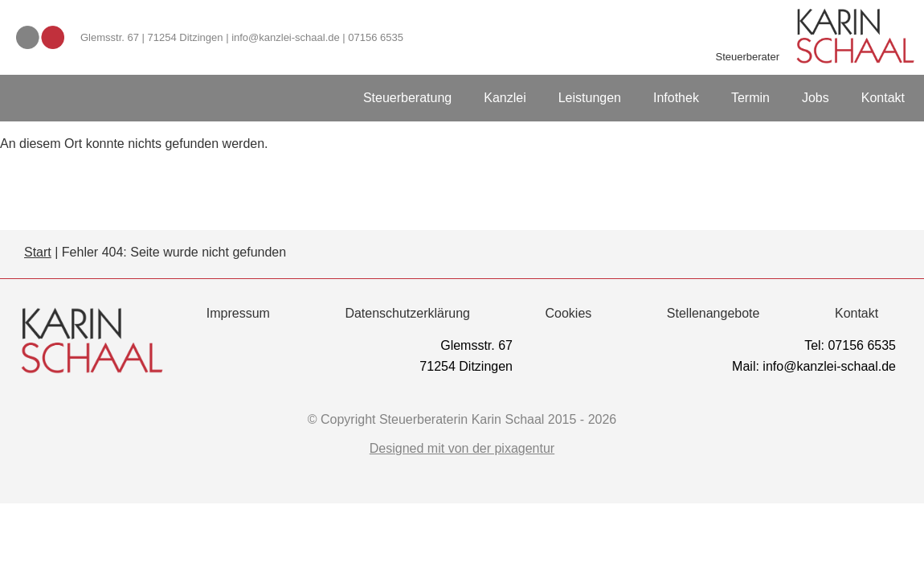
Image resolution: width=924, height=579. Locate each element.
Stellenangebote (713, 313)
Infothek (676, 98)
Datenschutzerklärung (407, 313)
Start (38, 252)
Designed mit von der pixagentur (462, 449)
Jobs (816, 98)
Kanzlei (505, 98)
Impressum (238, 313)
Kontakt (883, 98)
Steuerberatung (407, 98)
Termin (750, 98)
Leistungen (590, 98)
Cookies (569, 313)
